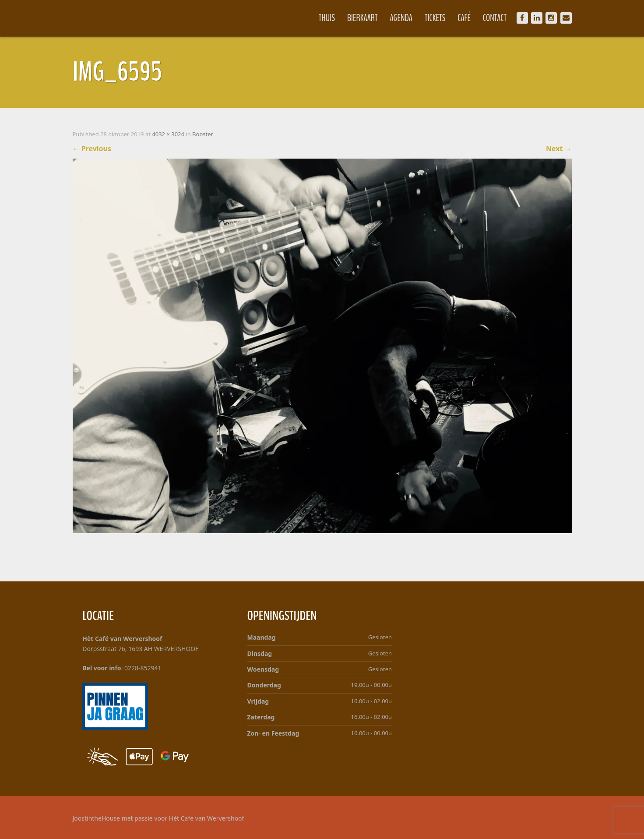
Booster (203, 134)
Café (464, 18)
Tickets (435, 18)
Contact (495, 18)
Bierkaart (362, 18)
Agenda (401, 18)
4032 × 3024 (168, 134)
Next (559, 149)
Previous (92, 149)
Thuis (327, 18)
